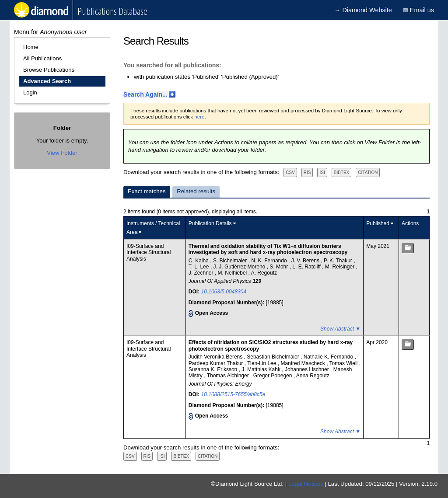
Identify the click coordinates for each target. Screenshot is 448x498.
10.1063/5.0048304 (224, 292)
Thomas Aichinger (229, 376)
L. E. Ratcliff (307, 267)
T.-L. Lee (199, 267)
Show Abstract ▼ (340, 329)
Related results (196, 191)
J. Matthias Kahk (262, 369)
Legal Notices (306, 484)
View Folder (62, 153)
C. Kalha (199, 261)
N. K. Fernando (270, 261)
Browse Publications (49, 70)
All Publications (42, 58)
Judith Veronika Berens (216, 357)
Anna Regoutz (313, 376)
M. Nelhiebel (233, 273)
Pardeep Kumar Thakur (217, 363)
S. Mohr (279, 267)
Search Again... (145, 94)
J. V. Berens (306, 261)
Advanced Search (47, 81)
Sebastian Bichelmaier (274, 357)
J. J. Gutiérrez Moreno (240, 267)
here (199, 117)
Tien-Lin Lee (262, 363)
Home (31, 47)
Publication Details (210, 223)
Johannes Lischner (308, 369)
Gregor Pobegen (273, 376)
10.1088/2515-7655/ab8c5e (233, 394)
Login (30, 92)
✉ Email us (418, 10)
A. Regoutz (264, 273)
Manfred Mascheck (303, 363)
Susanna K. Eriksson (214, 369)
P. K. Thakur (339, 261)
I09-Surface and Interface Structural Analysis (149, 252)
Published (378, 223)
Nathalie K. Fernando (329, 357)
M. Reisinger (341, 267)
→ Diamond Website (363, 10)
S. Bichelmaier (231, 261)
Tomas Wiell (344, 363)
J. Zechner (202, 273)
